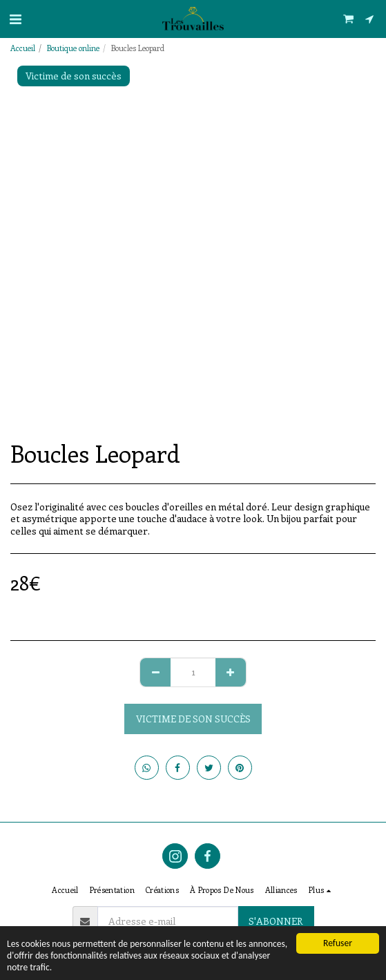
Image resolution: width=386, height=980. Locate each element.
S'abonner (276, 921)
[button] (15, 18)
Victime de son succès (193, 719)
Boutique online (73, 48)
